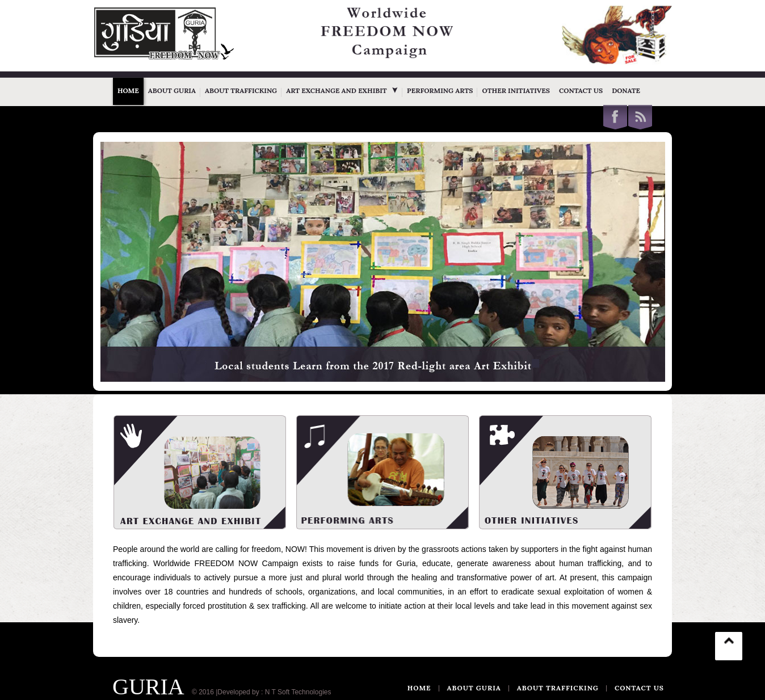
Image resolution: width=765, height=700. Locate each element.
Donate (626, 90)
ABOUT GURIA (474, 688)
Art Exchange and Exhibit (342, 90)
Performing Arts (440, 90)
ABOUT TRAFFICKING (558, 688)
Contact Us (581, 90)
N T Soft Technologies (298, 692)
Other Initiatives (516, 90)
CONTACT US (639, 688)
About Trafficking (241, 90)
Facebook (615, 117)
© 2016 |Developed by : (227, 692)
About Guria (172, 90)
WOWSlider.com (638, 374)
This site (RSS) (640, 117)
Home (128, 90)
